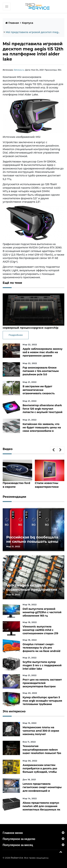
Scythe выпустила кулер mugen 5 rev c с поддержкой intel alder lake (42, 665)
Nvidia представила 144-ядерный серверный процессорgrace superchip (31, 326)
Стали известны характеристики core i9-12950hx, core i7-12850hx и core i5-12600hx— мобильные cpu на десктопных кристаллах (49, 485)
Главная (12, 23)
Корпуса (28, 23)
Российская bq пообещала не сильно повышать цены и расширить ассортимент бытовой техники (32, 544)
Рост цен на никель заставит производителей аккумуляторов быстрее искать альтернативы (42, 685)
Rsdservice (17, 858)
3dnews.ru (19, 70)
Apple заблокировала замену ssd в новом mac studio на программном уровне (43, 352)
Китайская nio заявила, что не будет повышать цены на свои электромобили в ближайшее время (42, 429)
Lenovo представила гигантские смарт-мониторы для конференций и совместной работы (42, 789)
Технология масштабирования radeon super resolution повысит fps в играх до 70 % (42, 751)
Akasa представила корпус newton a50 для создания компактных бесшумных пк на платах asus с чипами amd (43, 808)
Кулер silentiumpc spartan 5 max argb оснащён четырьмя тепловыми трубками (42, 701)
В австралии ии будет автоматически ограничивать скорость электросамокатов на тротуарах (39, 393)
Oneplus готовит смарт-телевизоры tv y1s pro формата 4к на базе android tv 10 (42, 649)
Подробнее (16, 335)
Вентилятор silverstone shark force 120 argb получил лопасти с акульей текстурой (43, 409)
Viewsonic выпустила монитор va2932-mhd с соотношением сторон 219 (40, 630)
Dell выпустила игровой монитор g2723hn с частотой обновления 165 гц (42, 612)
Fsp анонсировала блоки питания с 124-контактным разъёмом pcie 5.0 (41, 371)
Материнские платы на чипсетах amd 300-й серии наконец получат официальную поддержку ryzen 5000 (41, 734)
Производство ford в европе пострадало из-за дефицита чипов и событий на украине (16, 485)
